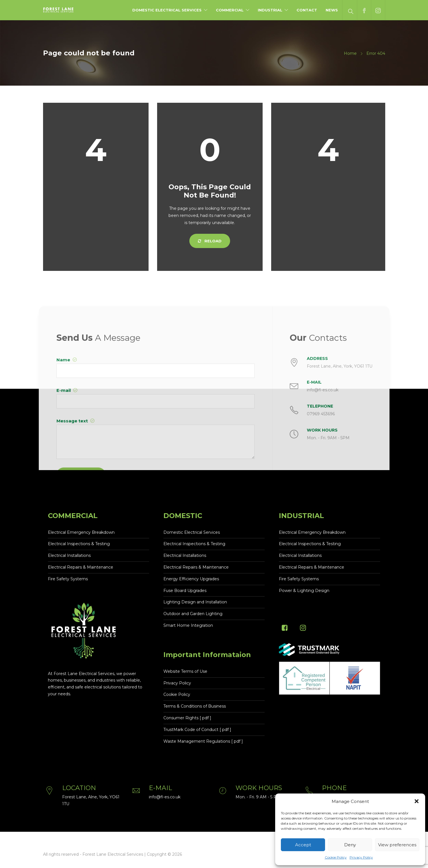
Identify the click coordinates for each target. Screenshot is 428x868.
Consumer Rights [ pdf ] (187, 718)
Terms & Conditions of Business (195, 706)
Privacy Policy (361, 857)
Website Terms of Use (185, 671)
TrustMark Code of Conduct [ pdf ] (197, 730)
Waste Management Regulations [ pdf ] (203, 741)
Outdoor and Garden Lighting (193, 614)
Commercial (230, 10)
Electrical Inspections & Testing (79, 544)
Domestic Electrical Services (167, 10)
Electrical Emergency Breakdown (81, 532)
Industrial (270, 10)
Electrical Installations (69, 555)
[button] (417, 801)
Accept (303, 845)
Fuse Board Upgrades (185, 591)
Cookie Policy (336, 857)
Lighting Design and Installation (195, 602)
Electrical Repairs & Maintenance (81, 567)
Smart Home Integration (188, 625)
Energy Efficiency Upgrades (191, 579)
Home (350, 53)
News (332, 10)
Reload (210, 241)
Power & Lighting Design (304, 591)
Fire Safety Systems (68, 579)
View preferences (397, 845)
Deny (350, 845)
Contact (307, 10)
